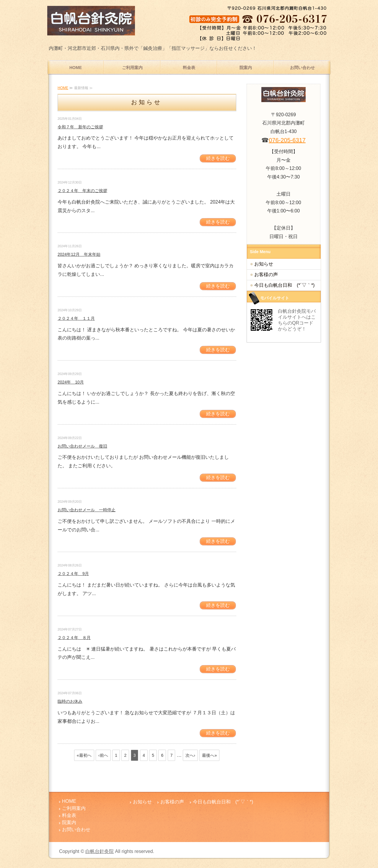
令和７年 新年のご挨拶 (80, 127)
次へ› (190, 755)
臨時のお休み (70, 701)
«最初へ (84, 755)
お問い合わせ (302, 68)
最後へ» (209, 755)
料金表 (189, 68)
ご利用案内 (132, 68)
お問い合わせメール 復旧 (82, 446)
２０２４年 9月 (73, 574)
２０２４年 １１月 (76, 318)
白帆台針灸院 (100, 851)
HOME (76, 68)
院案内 (246, 68)
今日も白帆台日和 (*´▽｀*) (284, 285)
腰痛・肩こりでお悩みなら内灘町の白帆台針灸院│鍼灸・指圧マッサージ (92, 21)
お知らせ (264, 264)
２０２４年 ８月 (74, 638)
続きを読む (218, 158)
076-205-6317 (287, 140)
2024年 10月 (71, 382)
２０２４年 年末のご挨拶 (82, 191)
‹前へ (103, 755)
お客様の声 (266, 275)
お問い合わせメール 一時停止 (87, 510)
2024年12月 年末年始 (79, 254)
